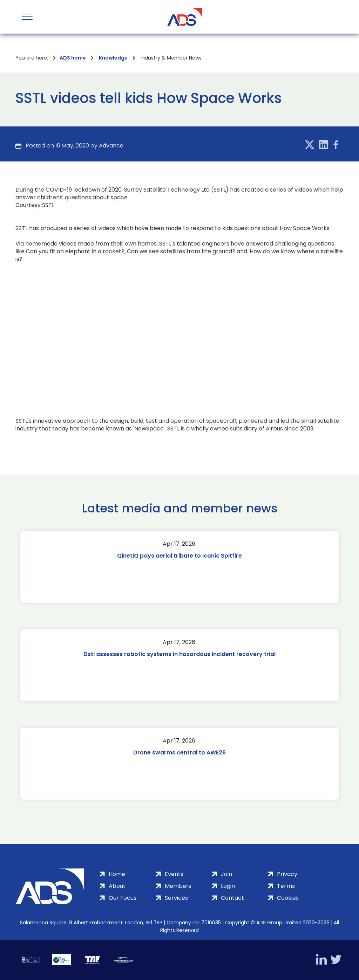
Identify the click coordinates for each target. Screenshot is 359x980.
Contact (232, 898)
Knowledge (113, 58)
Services (176, 898)
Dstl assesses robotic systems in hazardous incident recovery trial (179, 654)
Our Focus (123, 898)
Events (174, 874)
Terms (286, 886)
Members (178, 886)
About (117, 886)
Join (226, 874)
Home (117, 874)
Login (228, 886)
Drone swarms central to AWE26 (179, 753)
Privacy (287, 874)
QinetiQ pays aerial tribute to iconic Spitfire (179, 556)
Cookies (288, 898)
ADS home (73, 58)
